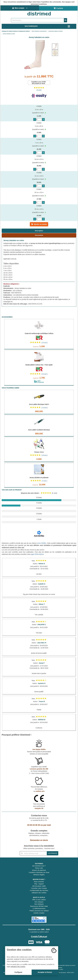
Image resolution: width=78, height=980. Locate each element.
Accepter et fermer (45, 972)
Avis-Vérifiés (42, 543)
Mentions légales (39, 875)
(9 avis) (39, 90)
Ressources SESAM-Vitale (39, 906)
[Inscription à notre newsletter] (33, 853)
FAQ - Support (39, 884)
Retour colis (39, 868)
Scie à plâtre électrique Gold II (39, 404)
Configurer (18, 972)
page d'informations (37, 554)
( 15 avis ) (44, 343)
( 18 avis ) (44, 455)
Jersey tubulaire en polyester (39, 478)
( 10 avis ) (44, 408)
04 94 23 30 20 (34, 825)
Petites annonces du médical (39, 911)
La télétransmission (39, 908)
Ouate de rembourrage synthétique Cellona (39, 333)
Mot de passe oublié (39, 886)
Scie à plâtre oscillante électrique (39, 430)
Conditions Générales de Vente (39, 872)
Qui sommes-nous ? (39, 866)
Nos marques (39, 902)
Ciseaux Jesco (39, 452)
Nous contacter (39, 882)
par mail (47, 825)
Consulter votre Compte (39, 888)
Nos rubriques (39, 904)
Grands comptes (39, 913)
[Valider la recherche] (65, 20)
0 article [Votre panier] (58, 8)
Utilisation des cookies (39, 893)
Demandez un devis (39, 840)
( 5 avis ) (44, 481)
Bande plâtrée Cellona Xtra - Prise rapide (39, 365)
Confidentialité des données (39, 890)
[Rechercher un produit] (38, 20)
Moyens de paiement (39, 870)
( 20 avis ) (44, 374)
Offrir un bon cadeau (39, 900)
